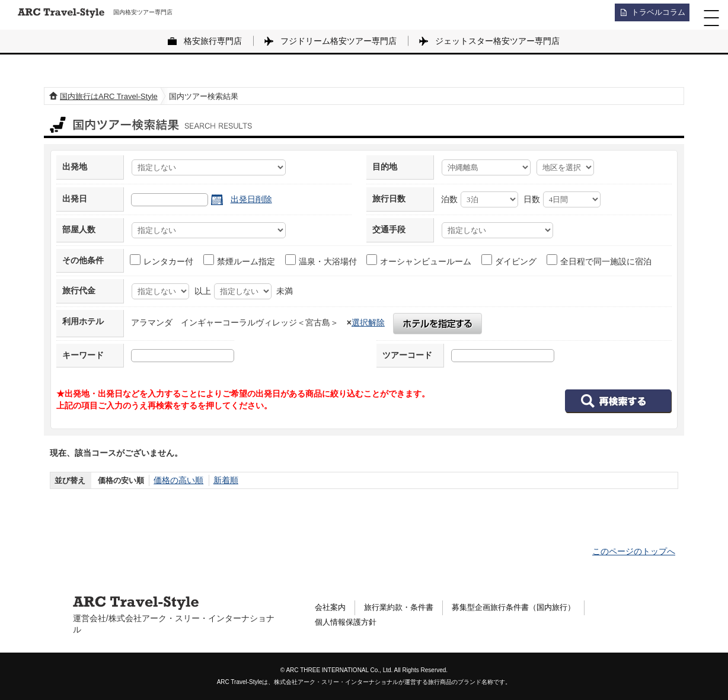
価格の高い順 (177, 480)
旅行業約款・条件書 (404, 607)
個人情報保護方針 (348, 624)
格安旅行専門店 (213, 41)
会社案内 (331, 607)
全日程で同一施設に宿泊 (600, 260)
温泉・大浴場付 (322, 260)
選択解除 (368, 322)
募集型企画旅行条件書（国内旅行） (526, 607)
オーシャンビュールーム (419, 260)
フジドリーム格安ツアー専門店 (339, 41)
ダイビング (510, 260)
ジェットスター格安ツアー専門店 (497, 41)
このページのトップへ (634, 551)
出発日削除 (251, 199)
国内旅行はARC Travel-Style (109, 96)
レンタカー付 (162, 260)
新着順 (221, 480)
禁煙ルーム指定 (240, 260)
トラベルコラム (654, 15)
